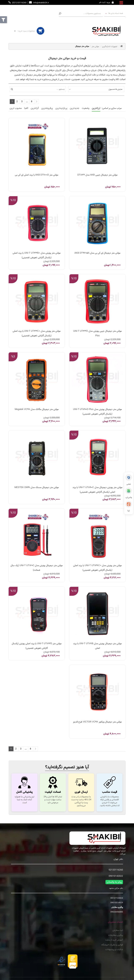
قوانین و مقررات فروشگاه (112, 945)
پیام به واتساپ (114, 882)
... (27, 102)
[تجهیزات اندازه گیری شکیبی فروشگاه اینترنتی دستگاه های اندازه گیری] (108, 31)
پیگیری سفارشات (116, 935)
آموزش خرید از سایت (114, 940)
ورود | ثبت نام (104, 2)
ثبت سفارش (118, 930)
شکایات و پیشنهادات (114, 950)
